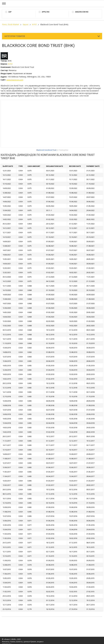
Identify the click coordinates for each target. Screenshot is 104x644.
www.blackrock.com (15, 80)
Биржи (25, 24)
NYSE (34, 24)
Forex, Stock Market (10, 24)
